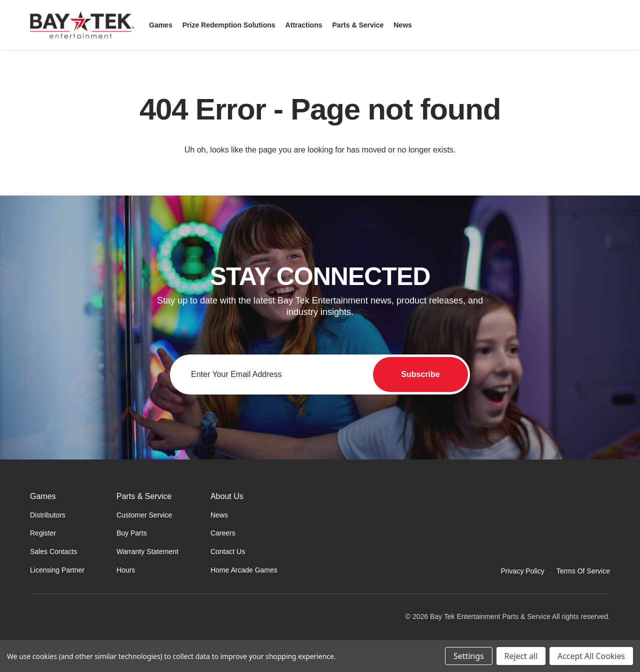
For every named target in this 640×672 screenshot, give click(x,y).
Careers (223, 533)
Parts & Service (144, 496)
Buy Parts (132, 533)
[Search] (556, 25)
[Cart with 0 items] (604, 25)
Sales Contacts (53, 551)
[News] (403, 25)
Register (43, 533)
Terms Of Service (583, 571)
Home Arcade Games (244, 570)
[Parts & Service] (358, 25)
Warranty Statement (147, 551)
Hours (126, 570)
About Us (227, 496)
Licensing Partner (57, 570)
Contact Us (228, 551)
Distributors (48, 515)
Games (43, 496)
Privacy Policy (523, 571)
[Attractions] (304, 25)
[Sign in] (580, 25)
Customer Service (144, 515)
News (219, 515)
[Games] (161, 25)
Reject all (521, 656)
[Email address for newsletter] (320, 374)
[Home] (87, 628)
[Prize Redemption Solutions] (229, 25)
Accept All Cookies (591, 656)
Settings (468, 656)
